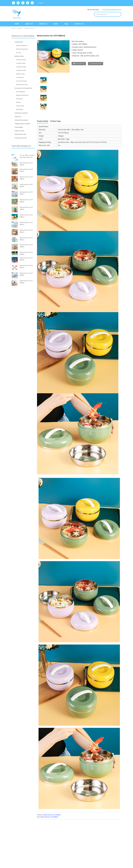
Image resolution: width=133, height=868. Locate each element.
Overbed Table (20, 106)
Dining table (19, 99)
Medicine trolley (20, 74)
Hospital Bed (19, 42)
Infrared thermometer (21, 120)
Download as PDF (97, 64)
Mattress (19, 102)
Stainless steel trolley (22, 85)
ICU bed (18, 53)
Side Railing (19, 109)
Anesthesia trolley (21, 70)
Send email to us (80, 64)
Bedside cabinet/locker (22, 95)
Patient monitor (19, 131)
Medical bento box (29, 28)
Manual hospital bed (22, 46)
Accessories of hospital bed (23, 88)
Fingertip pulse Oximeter (22, 124)
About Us (29, 24)
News (56, 24)
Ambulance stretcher (21, 113)
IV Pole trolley (20, 77)
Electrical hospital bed (22, 49)
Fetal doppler (19, 127)
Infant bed (18, 117)
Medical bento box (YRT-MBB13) (52, 815)
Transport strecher (21, 60)
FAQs (66, 24)
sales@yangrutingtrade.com (112, 10)
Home (17, 24)
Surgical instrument (21, 138)
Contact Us (79, 24)
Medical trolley (19, 56)
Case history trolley (21, 81)
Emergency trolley (21, 67)
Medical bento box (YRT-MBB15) (49, 817)
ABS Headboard (21, 92)
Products (43, 24)
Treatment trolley (21, 63)
